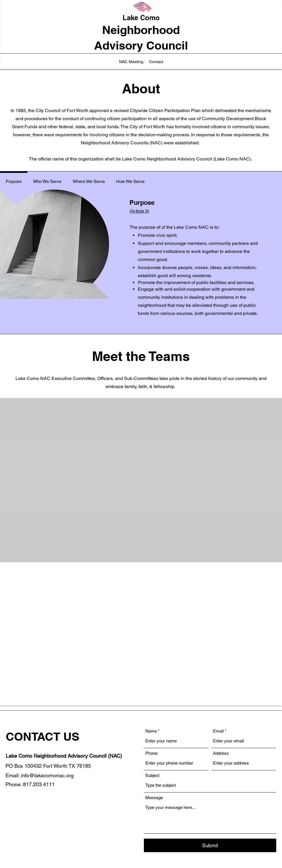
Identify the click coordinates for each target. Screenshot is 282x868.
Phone (151, 753)
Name (151, 731)
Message (154, 798)
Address (221, 753)
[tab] (14, 180)
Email (218, 731)
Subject (152, 775)
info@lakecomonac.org (47, 775)
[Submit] (210, 845)
